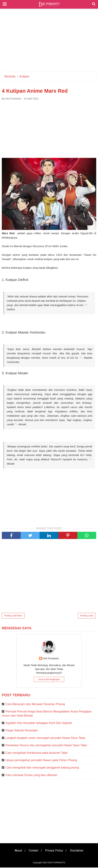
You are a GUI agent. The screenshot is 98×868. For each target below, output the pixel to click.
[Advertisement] (49, 41)
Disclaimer (78, 851)
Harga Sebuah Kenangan (22, 731)
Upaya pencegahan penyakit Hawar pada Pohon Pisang (41, 761)
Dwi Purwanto (51, 659)
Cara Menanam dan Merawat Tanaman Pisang (35, 705)
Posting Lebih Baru (13, 616)
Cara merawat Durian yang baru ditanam (31, 776)
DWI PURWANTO (57, 863)
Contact (33, 851)
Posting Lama (87, 616)
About (18, 851)
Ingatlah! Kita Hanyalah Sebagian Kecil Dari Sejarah (39, 724)
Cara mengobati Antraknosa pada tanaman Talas (37, 753)
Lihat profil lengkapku (49, 680)
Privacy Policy (54, 851)
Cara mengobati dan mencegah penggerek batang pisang (42, 768)
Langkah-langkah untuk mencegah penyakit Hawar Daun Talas (45, 738)
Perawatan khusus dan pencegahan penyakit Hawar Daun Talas (46, 746)
